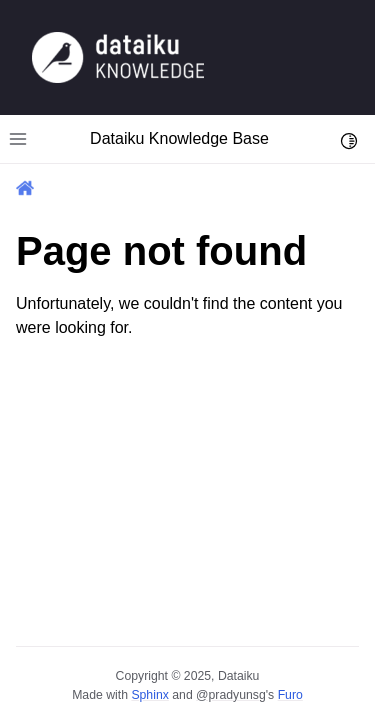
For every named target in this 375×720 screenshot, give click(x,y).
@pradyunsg (231, 695)
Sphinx (149, 695)
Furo (290, 695)
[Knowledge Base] (118, 56)
